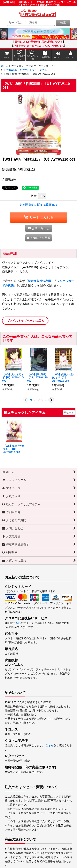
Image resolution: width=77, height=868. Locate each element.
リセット (69, 413)
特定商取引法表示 (39, 281)
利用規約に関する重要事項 (38, 205)
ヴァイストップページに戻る (25, 321)
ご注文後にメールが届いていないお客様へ (38, 46)
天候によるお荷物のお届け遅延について (39, 42)
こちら (17, 623)
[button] (32, 55)
